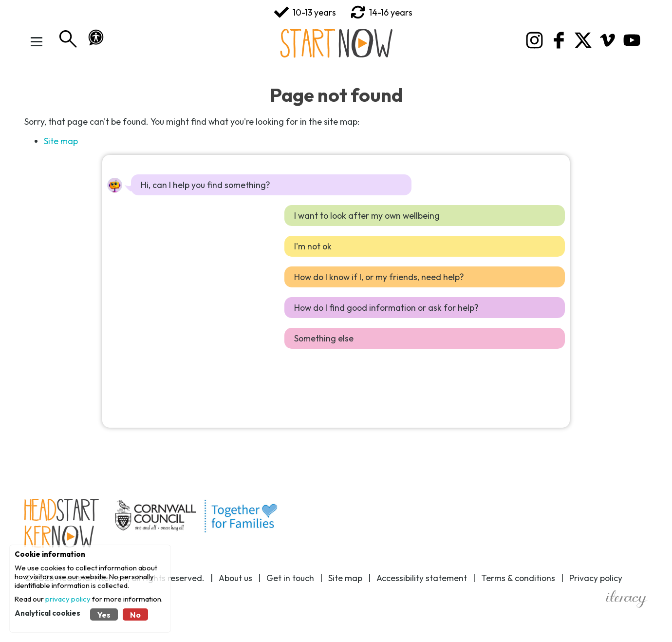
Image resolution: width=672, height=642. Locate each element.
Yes (104, 615)
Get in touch (290, 578)
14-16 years (382, 12)
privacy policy (68, 599)
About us (235, 578)
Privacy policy (596, 578)
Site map (61, 141)
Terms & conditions (518, 578)
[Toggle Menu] (37, 41)
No (135, 615)
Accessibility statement (422, 578)
